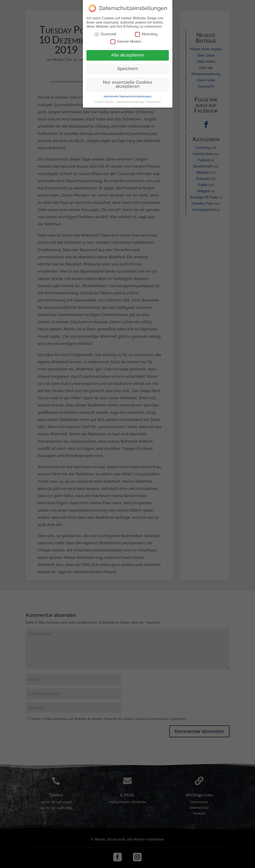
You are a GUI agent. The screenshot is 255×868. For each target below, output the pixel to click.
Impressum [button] (154, 100)
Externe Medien (126, 40)
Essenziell (105, 33)
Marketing (146, 33)
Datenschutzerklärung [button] (130, 100)
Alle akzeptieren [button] (128, 54)
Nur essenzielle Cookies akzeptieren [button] (127, 83)
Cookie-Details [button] (104, 100)
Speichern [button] (128, 67)
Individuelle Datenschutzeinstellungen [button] (127, 95)
